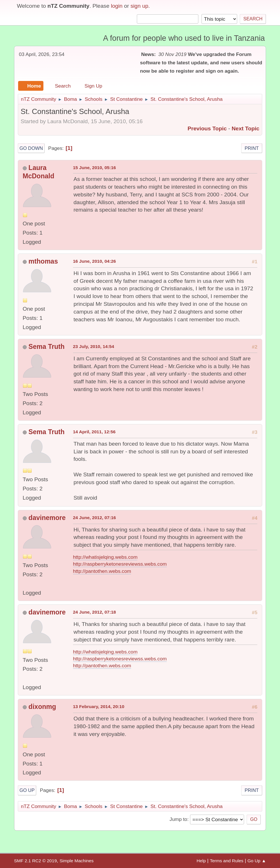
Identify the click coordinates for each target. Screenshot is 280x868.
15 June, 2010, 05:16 (95, 168)
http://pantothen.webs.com (102, 571)
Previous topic (207, 128)
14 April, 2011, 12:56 (94, 432)
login (117, 6)
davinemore (47, 518)
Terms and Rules (227, 861)
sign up (139, 6)
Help (201, 861)
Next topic (246, 128)
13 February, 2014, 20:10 (99, 706)
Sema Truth (46, 347)
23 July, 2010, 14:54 (94, 346)
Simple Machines (76, 861)
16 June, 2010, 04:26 (95, 261)
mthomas (43, 261)
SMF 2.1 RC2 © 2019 (36, 861)
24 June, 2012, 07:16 (95, 518)
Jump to (178, 819)
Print (252, 148)
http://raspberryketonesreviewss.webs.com (120, 564)
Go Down (31, 148)
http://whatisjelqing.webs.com (105, 557)
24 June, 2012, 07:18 (95, 612)
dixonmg (42, 707)
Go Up (27, 790)
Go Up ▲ (257, 861)
